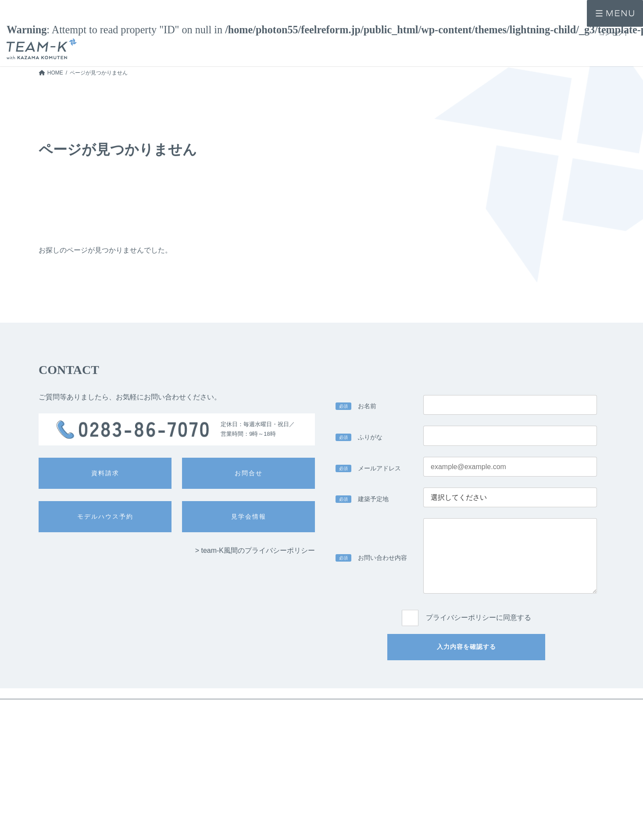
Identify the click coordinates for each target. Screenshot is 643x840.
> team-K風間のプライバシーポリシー (255, 550)
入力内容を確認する (466, 646)
